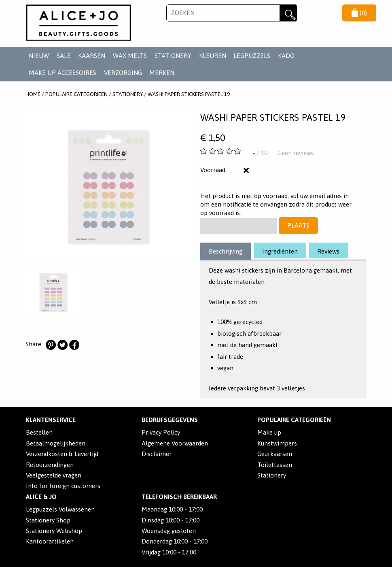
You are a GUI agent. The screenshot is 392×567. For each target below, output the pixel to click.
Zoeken (288, 13)
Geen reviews (296, 153)
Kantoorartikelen (50, 541)
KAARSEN (92, 56)
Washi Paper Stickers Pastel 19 (189, 94)
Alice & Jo (41, 497)
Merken (162, 73)
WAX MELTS (130, 56)
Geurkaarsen (275, 454)
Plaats (298, 225)
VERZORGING (123, 73)
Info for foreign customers (63, 486)
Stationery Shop (48, 520)
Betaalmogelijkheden (56, 443)
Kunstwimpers (277, 443)
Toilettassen (275, 465)
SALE (64, 56)
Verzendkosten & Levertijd (62, 454)
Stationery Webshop (54, 531)
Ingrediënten (280, 251)
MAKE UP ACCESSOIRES (63, 73)
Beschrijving (226, 251)
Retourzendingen (50, 465)
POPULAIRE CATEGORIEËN (76, 94)
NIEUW (39, 56)
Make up (269, 432)
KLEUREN (213, 56)
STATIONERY (173, 56)
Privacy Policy (161, 432)
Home (33, 94)
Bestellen (39, 432)
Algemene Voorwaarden (175, 443)
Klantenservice (51, 420)
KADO (286, 56)
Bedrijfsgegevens (170, 420)
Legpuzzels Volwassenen (60, 509)
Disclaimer (157, 454)
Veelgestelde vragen (54, 475)
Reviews (328, 251)
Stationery (272, 475)
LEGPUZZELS (252, 56)
